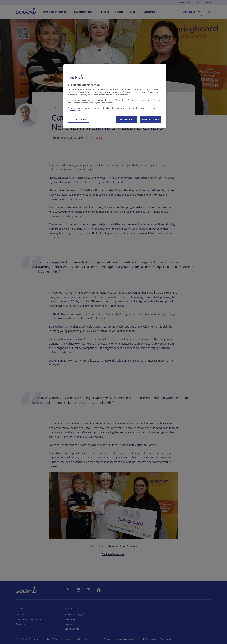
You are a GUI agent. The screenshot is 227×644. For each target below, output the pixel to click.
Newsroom (184, 2)
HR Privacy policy (149, 639)
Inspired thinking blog (75, 615)
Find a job (20, 624)
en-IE (209, 2)
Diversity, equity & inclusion (29, 619)
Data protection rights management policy (121, 639)
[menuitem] (26, 11)
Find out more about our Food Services (113, 546)
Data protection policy (72, 639)
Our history (21, 615)
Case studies (70, 619)
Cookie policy (91, 639)
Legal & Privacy (53, 639)
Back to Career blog (113, 554)
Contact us (192, 12)
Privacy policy (165, 639)
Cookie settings (72, 629)
